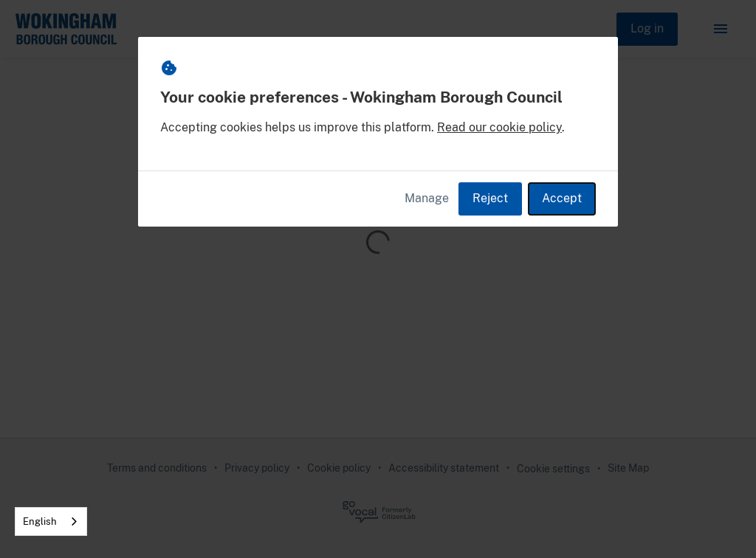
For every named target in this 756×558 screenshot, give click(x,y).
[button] (721, 29)
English (40, 521)
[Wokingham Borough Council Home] (66, 29)
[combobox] (51, 521)
